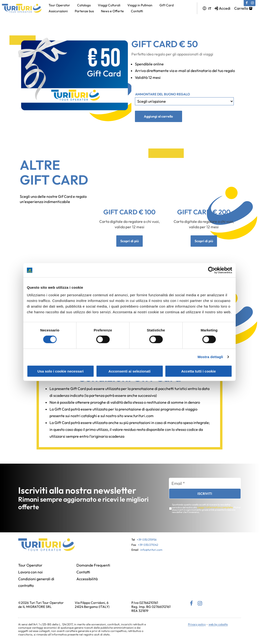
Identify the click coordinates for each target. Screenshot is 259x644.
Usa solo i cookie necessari (61, 371)
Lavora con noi (30, 573)
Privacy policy (197, 625)
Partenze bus (84, 11)
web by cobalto (218, 625)
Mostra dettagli (210, 357)
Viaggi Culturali (109, 5)
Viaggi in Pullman (140, 5)
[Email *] (205, 485)
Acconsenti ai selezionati (129, 371)
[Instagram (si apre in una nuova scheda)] (252, 3)
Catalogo (84, 5)
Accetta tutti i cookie (198, 371)
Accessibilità (87, 580)
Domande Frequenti (93, 566)
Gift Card (167, 5)
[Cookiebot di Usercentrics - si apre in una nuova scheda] (211, 270)
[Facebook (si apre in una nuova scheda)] (247, 3)
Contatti (137, 11)
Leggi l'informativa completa (213, 508)
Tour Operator (59, 5)
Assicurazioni (58, 11)
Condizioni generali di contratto (36, 583)
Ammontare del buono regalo (163, 94)
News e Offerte (112, 11)
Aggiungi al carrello (158, 117)
